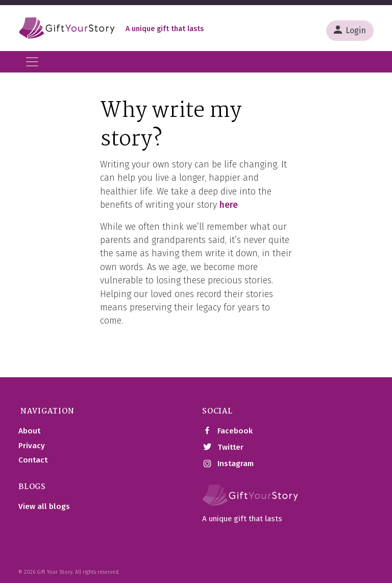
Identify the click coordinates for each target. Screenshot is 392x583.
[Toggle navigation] (32, 62)
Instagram (228, 464)
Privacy (32, 446)
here (229, 205)
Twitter (223, 447)
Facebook (227, 431)
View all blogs (44, 506)
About (29, 431)
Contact (33, 460)
